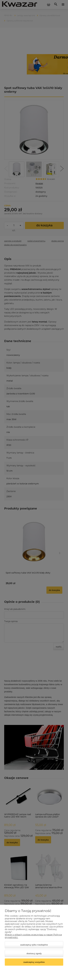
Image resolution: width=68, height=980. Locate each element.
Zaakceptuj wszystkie (34, 962)
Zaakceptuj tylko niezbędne (34, 945)
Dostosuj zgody (34, 953)
